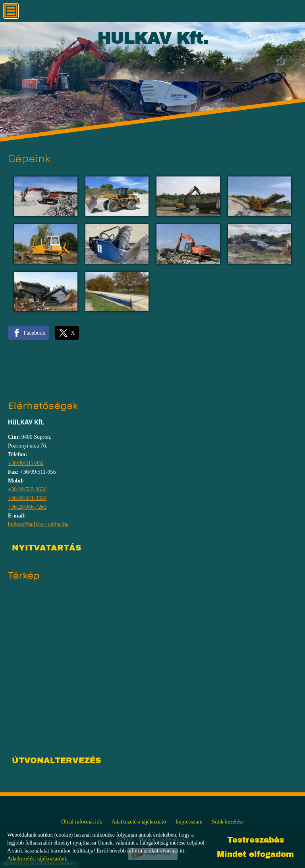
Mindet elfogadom (255, 854)
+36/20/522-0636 (27, 489)
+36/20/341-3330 (27, 498)
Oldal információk (82, 822)
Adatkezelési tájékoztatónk (37, 859)
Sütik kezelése (228, 822)
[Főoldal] (153, 40)
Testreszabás (256, 840)
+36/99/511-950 (26, 463)
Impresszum (189, 822)
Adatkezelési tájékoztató (139, 822)
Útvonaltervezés (56, 760)
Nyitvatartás (46, 548)
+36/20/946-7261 (27, 507)
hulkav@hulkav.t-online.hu (38, 524)
